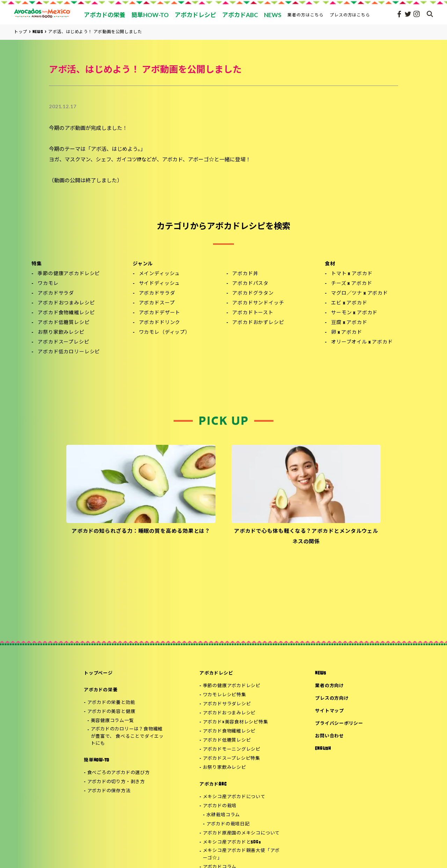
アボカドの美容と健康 (111, 712)
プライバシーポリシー (339, 724)
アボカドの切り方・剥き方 (116, 782)
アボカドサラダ (56, 293)
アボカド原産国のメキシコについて (241, 833)
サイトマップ (329, 711)
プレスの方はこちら (350, 15)
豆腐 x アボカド (349, 323)
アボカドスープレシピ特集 (232, 759)
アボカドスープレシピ (63, 342)
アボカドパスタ (250, 284)
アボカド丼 (245, 274)
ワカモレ (48, 284)
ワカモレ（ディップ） (165, 333)
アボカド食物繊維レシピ (66, 313)
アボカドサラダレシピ (227, 704)
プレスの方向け (332, 698)
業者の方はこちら (306, 15)
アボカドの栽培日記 (228, 824)
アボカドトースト (253, 313)
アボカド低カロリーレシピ (69, 352)
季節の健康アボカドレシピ (69, 274)
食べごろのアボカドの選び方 (119, 773)
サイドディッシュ (160, 284)
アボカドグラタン (253, 293)
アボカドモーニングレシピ (232, 749)
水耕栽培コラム (223, 815)
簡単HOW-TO (97, 760)
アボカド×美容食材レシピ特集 (236, 722)
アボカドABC (213, 784)
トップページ (98, 673)
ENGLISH (323, 749)
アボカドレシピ (216, 673)
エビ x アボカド (349, 303)
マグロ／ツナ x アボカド (360, 293)
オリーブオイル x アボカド (362, 342)
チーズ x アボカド (351, 284)
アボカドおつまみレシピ (66, 303)
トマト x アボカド (352, 274)
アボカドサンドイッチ (258, 303)
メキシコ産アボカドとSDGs (232, 842)
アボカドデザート (160, 313)
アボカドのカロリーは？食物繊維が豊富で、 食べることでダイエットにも (127, 737)
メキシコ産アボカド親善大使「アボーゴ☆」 (241, 854)
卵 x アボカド (347, 333)
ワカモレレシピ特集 (225, 695)
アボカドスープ (157, 303)
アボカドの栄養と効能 (111, 703)
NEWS (320, 673)
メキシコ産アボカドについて (234, 797)
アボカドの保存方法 (109, 791)
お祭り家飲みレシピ (61, 333)
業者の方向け (329, 686)
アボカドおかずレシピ (258, 323)
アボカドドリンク (160, 323)
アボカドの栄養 (101, 690)
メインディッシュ (160, 274)
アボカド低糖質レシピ (64, 323)
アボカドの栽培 (220, 806)
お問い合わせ (329, 736)
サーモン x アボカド (354, 313)
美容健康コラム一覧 (112, 721)
